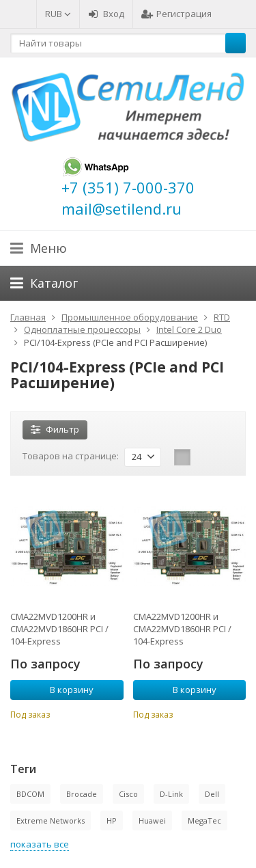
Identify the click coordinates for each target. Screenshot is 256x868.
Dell (212, 794)
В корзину (64, 690)
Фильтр (55, 429)
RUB (58, 14)
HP (112, 820)
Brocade (82, 794)
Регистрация (176, 14)
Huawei (152, 820)
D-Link (171, 794)
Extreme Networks (51, 820)
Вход (106, 14)
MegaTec (204, 820)
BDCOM (30, 794)
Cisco (128, 794)
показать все (40, 844)
